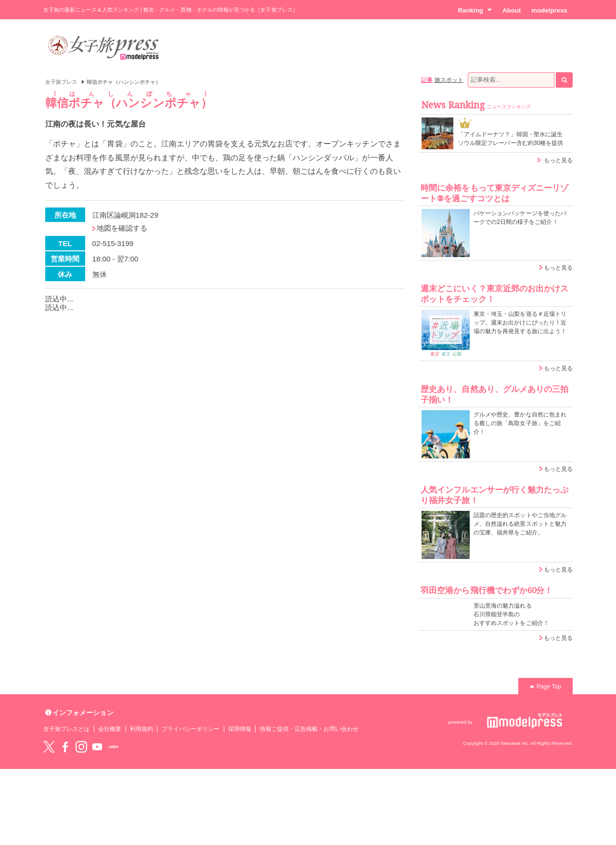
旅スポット (449, 80)
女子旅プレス (61, 82)
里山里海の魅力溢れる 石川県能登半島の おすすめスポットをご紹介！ (511, 614)
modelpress (549, 10)
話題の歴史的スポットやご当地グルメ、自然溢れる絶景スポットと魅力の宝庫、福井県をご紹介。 (520, 524)
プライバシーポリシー (191, 729)
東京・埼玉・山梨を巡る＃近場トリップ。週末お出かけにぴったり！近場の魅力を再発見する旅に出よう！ (520, 323)
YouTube (97, 747)
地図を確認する (122, 228)
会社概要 (110, 729)
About (512, 10)
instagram (81, 747)
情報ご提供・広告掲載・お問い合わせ (309, 729)
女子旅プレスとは (66, 729)
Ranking (475, 10)
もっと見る (558, 160)
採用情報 (240, 729)
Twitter (49, 747)
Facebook (65, 747)
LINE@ (114, 747)
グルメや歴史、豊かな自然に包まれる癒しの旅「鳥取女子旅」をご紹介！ (520, 423)
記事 (427, 80)
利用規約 (141, 729)
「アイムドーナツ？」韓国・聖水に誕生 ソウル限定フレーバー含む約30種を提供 (511, 139)
